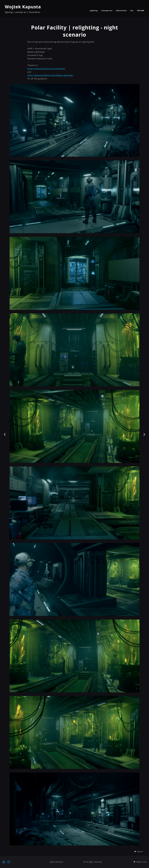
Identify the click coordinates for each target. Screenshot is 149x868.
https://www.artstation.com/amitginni (46, 69)
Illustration (121, 10)
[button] (139, 851)
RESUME (141, 10)
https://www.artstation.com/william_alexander (50, 75)
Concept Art (107, 10)
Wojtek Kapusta (23, 7)
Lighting (94, 10)
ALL (132, 10)
